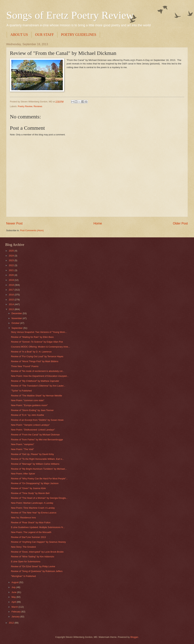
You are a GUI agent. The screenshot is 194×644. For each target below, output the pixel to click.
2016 (12, 295)
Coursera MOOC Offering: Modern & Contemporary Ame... (40, 347)
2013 (12, 309)
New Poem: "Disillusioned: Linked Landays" (33, 430)
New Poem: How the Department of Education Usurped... (40, 376)
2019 (12, 280)
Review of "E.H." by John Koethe (27, 415)
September (17, 328)
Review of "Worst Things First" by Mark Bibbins (35, 361)
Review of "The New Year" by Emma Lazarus (34, 513)
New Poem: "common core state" (28, 400)
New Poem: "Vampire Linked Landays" (30, 425)
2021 (12, 270)
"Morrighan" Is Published (23, 576)
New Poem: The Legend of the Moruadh (31, 532)
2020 (12, 275)
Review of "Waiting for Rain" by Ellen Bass (32, 337)
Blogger (134, 637)
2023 (12, 260)
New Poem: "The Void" (22, 449)
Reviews (38, 106)
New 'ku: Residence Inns (23, 518)
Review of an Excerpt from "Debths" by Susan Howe (37, 420)
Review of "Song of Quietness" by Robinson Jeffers (37, 571)
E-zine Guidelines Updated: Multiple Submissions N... (38, 527)
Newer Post (14, 223)
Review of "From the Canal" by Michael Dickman (35, 435)
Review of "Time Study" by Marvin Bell (30, 493)
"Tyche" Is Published (21, 391)
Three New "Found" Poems (25, 366)
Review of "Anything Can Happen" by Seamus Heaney (38, 542)
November (17, 318)
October (16, 323)
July (14, 587)
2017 (12, 290)
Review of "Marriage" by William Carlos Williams (35, 464)
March (15, 607)
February (16, 612)
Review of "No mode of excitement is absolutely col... (38, 371)
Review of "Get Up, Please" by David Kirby (32, 454)
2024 (12, 256)
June (14, 592)
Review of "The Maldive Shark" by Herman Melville (37, 396)
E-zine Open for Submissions (26, 561)
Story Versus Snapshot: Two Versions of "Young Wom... (39, 332)
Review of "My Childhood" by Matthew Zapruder (35, 381)
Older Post (180, 223)
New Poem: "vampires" (23, 444)
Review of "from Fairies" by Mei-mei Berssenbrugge (37, 440)
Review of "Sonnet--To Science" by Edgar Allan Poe (37, 342)
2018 (12, 285)
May (14, 597)
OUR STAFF (44, 35)
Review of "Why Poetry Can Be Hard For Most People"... (39, 479)
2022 (12, 265)
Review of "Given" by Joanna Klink (28, 488)
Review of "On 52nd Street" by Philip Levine (33, 566)
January (16, 617)
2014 (12, 304)
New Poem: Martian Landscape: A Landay (32, 503)
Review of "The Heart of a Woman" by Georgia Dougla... (39, 498)
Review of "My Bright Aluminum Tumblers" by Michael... (39, 469)
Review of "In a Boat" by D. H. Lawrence (31, 352)
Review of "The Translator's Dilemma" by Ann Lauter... (38, 386)
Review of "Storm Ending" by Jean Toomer (32, 410)
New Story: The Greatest (23, 547)
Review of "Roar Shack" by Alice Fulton (31, 522)
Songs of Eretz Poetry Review (70, 15)
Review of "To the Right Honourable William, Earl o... (37, 459)
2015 (12, 300)
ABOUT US (19, 35)
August (15, 582)
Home (98, 223)
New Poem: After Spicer (23, 474)
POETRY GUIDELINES (79, 35)
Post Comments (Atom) (32, 230)
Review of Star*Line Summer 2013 (28, 537)
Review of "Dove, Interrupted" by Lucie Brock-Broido (37, 552)
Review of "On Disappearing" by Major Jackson (35, 483)
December (17, 313)
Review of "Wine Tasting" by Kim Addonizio (33, 557)
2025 (12, 251)
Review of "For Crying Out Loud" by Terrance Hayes (37, 356)
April (14, 602)
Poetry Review (25, 106)
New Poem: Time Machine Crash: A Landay (33, 508)
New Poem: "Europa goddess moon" (29, 405)
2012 (12, 623)
